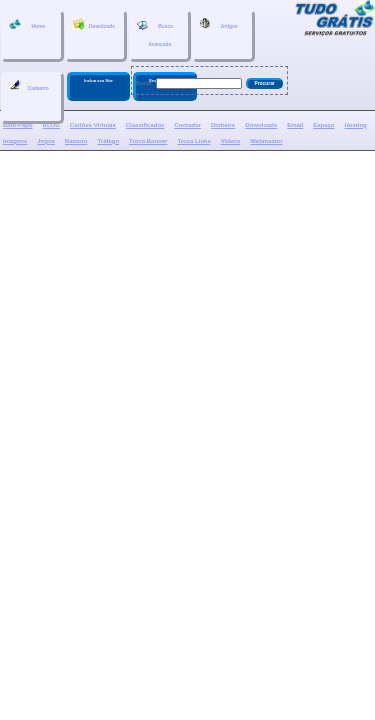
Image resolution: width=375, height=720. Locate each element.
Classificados (145, 125)
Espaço (323, 125)
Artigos (218, 24)
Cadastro (28, 86)
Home (27, 24)
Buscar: (144, 83)
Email (295, 125)
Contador (187, 125)
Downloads (94, 24)
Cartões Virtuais (93, 125)
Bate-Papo (18, 125)
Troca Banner (148, 141)
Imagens (15, 141)
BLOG (51, 125)
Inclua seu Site (98, 80)
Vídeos (231, 141)
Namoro (76, 141)
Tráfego (108, 141)
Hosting (355, 125)
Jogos (46, 141)
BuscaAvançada (155, 32)
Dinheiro (223, 125)
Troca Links (193, 141)
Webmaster (266, 141)
